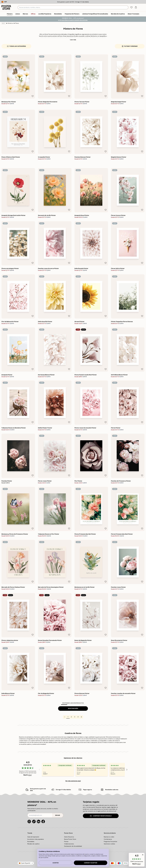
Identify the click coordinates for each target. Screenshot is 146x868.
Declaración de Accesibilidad (73, 846)
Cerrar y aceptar (91, 863)
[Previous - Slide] (39, 770)
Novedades (31, 841)
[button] (137, 860)
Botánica (10, 23)
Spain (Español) (26, 863)
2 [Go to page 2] (71, 717)
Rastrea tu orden (109, 837)
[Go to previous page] (65, 717)
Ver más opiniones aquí (73, 781)
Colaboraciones (69, 844)
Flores (17, 23)
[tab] (131, 7)
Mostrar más (73, 708)
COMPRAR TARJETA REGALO (101, 816)
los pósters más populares (36, 839)
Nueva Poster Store (70, 839)
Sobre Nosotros (69, 837)
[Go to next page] (81, 717)
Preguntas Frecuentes (110, 841)
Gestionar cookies (109, 844)
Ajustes (56, 863)
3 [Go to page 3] (75, 717)
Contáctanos (108, 839)
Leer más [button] (73, 40)
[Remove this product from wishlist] (33, 96)
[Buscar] (127, 7)
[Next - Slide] (127, 770)
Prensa (66, 841)
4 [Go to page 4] (78, 717)
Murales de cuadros (33, 844)
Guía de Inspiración (33, 837)
